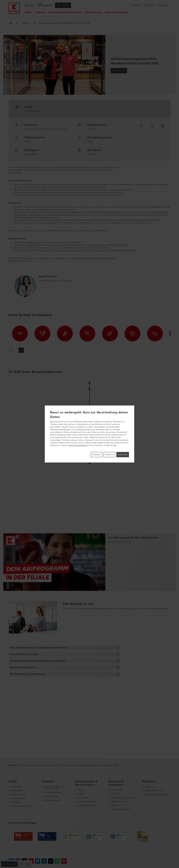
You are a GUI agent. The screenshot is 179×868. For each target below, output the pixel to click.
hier (115, 445)
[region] (90, 434)
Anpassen (97, 455)
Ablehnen (109, 455)
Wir (52, 422)
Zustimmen (123, 455)
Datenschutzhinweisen (78, 445)
